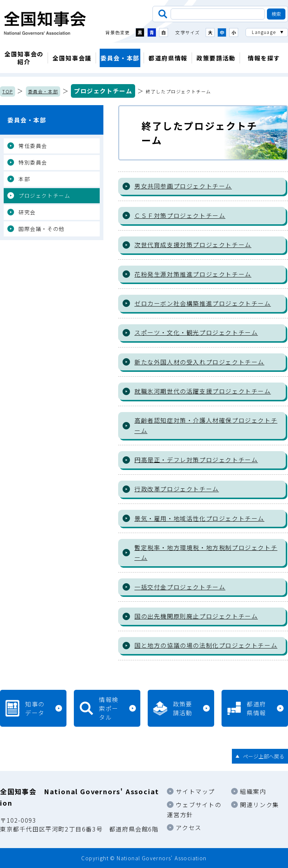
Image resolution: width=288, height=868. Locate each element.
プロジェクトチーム (103, 91)
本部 (24, 179)
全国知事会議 (72, 58)
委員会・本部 (120, 58)
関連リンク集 (260, 805)
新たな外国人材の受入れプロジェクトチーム (199, 362)
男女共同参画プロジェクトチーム (183, 186)
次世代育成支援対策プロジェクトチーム (193, 245)
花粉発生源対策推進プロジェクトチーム (193, 274)
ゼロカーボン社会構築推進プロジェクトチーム (203, 303)
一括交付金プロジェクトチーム (180, 587)
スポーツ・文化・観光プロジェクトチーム (196, 332)
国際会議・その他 (42, 229)
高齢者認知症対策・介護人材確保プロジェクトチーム (206, 425)
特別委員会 (33, 162)
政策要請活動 (216, 58)
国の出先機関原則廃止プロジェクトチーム (196, 616)
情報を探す (264, 58)
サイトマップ (195, 791)
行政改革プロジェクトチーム (177, 489)
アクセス (188, 827)
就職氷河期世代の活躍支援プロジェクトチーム (203, 391)
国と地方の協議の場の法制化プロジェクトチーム (206, 645)
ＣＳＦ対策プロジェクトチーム (180, 215)
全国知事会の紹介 (24, 58)
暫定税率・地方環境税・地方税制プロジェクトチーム (206, 552)
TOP (8, 91)
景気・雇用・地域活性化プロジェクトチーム (199, 518)
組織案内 (253, 791)
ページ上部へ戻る (264, 756)
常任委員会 (33, 146)
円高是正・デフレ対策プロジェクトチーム (196, 460)
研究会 (27, 212)
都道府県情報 (168, 58)
